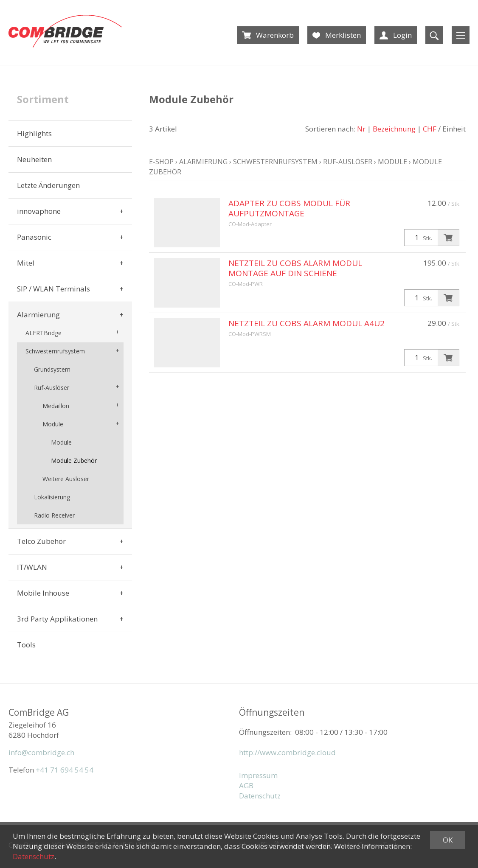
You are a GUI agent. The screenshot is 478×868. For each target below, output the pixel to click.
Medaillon (56, 406)
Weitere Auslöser (66, 479)
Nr (361, 129)
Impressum (258, 775)
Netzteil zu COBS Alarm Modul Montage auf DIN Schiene (295, 268)
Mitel (26, 263)
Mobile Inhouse (43, 593)
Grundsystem (52, 369)
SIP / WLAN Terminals (53, 289)
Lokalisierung (52, 497)
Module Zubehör (74, 461)
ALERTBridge (44, 333)
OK (448, 840)
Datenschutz (260, 796)
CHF (430, 129)
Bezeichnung (394, 129)
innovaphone (39, 211)
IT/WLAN (32, 567)
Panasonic (34, 237)
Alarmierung (38, 315)
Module (53, 424)
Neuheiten (34, 159)
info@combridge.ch (41, 752)
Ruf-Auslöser (52, 388)
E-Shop (161, 162)
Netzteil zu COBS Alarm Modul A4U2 (306, 323)
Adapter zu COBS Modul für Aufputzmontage (289, 208)
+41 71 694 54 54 (65, 770)
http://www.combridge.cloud (287, 752)
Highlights (34, 133)
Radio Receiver (54, 515)
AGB (246, 785)
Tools (26, 645)
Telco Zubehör (41, 541)
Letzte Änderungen (48, 185)
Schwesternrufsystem (55, 351)
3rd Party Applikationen (57, 619)
